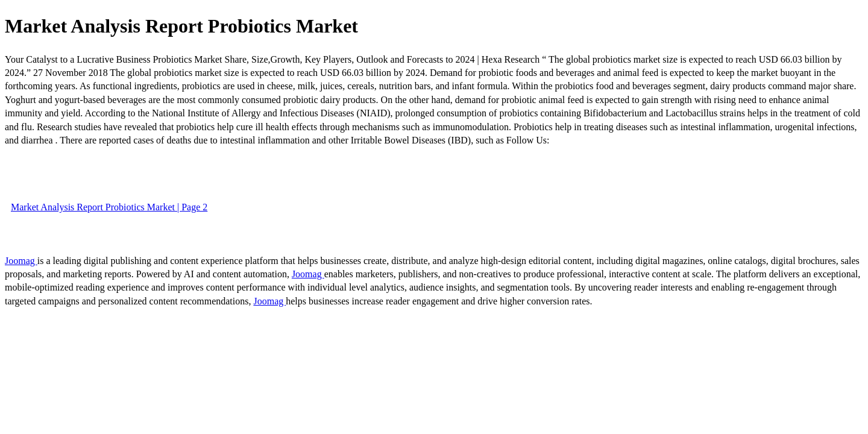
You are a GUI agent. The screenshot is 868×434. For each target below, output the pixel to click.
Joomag (21, 261)
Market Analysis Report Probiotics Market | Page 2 (109, 207)
